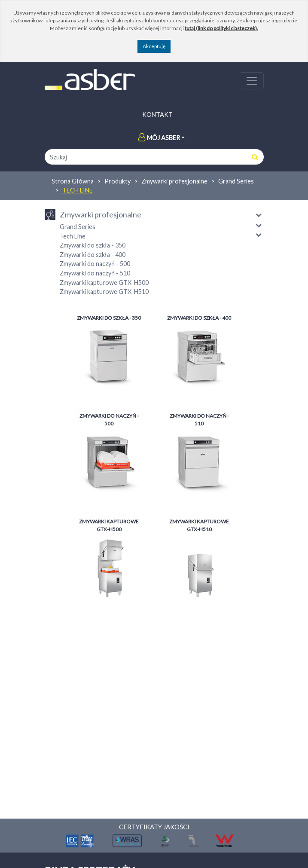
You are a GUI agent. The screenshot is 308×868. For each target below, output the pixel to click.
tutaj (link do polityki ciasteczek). (221, 28)
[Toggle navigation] (252, 81)
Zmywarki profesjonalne (174, 181)
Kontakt (157, 115)
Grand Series (236, 181)
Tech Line (78, 190)
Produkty (117, 181)
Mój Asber (159, 138)
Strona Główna (73, 181)
